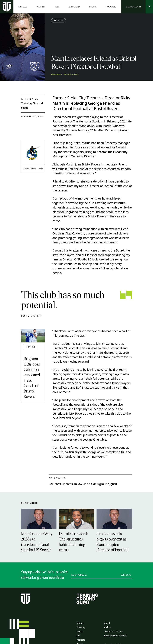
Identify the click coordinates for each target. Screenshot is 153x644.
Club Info (33, 168)
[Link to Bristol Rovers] (33, 153)
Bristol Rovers (71, 75)
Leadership (56, 75)
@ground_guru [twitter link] (107, 484)
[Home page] (7, 7)
